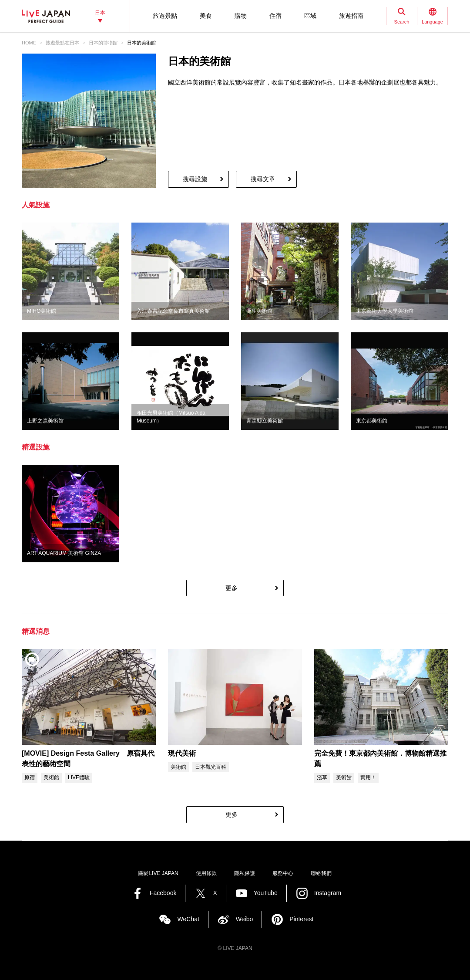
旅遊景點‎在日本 (62, 43)
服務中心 (283, 873)
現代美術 (182, 753)
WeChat (188, 919)
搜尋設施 (195, 179)
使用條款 (206, 873)
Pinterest (301, 919)
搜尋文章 (263, 179)
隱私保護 (245, 873)
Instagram (328, 893)
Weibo (244, 919)
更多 (232, 588)
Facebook (163, 893)
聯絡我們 (321, 873)
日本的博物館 (103, 43)
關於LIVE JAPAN (158, 873)
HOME (29, 43)
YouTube (266, 893)
